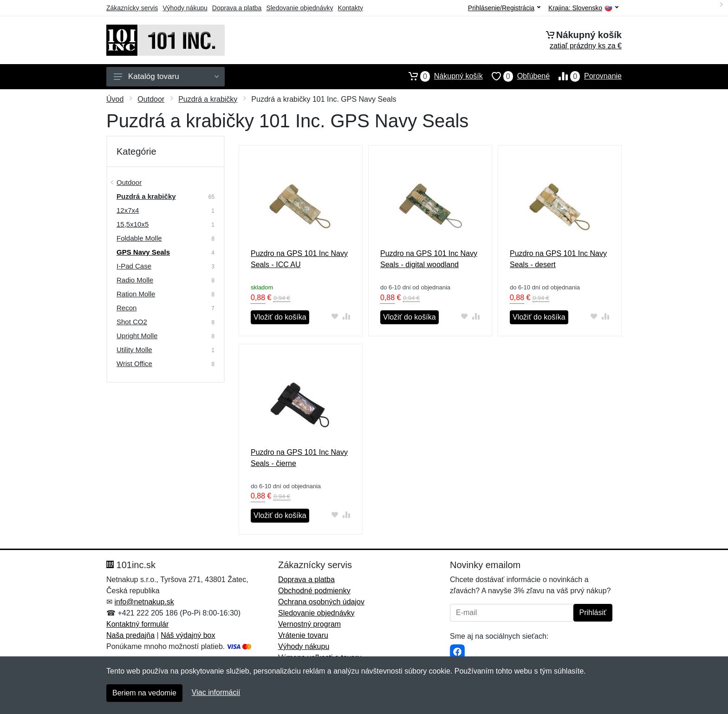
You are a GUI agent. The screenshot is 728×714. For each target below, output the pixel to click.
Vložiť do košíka (280, 317)
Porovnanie (586, 76)
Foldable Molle (139, 238)
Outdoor (151, 99)
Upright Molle (137, 336)
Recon (127, 308)
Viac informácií (216, 692)
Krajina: (583, 8)
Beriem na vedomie (144, 693)
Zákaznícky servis (132, 8)
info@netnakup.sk (144, 602)
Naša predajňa (130, 635)
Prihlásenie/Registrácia (504, 8)
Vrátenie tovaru (303, 635)
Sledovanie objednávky (299, 8)
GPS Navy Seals (143, 252)
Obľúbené (516, 76)
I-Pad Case (134, 266)
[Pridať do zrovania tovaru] (347, 316)
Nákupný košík (441, 76)
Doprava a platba (237, 8)
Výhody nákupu (185, 8)
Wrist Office (134, 364)
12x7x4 (128, 210)
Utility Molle (134, 350)
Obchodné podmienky (314, 591)
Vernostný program (309, 624)
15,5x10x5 (133, 224)
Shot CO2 (132, 322)
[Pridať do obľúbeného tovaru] (335, 316)
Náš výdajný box (188, 635)
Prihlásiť (593, 612)
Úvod (115, 99)
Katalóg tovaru (166, 76)
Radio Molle (135, 280)
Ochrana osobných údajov (321, 602)
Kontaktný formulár (137, 624)
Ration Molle (136, 294)
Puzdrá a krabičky (208, 99)
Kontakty (350, 8)
